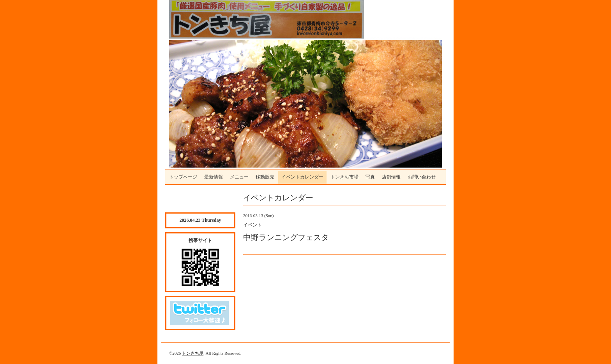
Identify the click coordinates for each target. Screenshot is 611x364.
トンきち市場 (344, 177)
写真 (370, 177)
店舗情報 (391, 177)
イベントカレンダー (302, 177)
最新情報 (214, 177)
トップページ (183, 177)
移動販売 (265, 177)
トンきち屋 (193, 353)
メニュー (239, 177)
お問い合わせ (422, 177)
